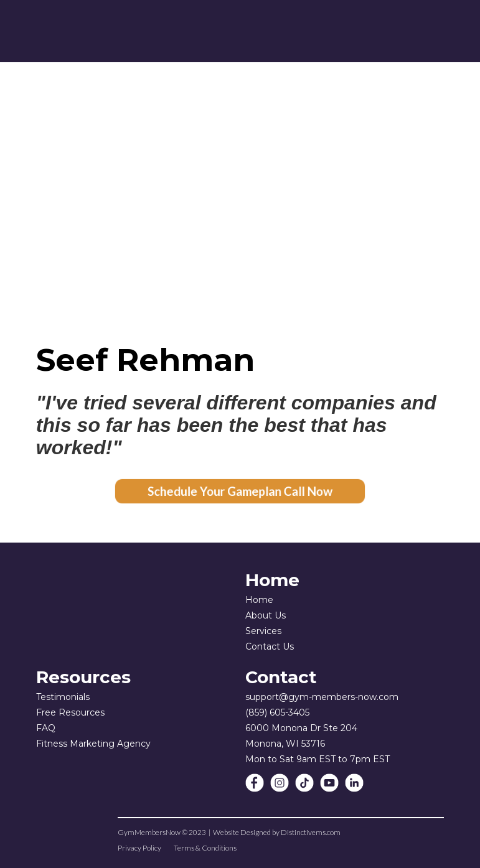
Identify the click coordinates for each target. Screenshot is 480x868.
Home (259, 600)
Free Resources (70, 712)
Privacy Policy (139, 848)
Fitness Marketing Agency (93, 744)
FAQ (46, 728)
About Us (266, 615)
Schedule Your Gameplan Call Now (240, 491)
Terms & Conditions (205, 848)
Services (263, 631)
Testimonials (63, 697)
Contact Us (270, 646)
